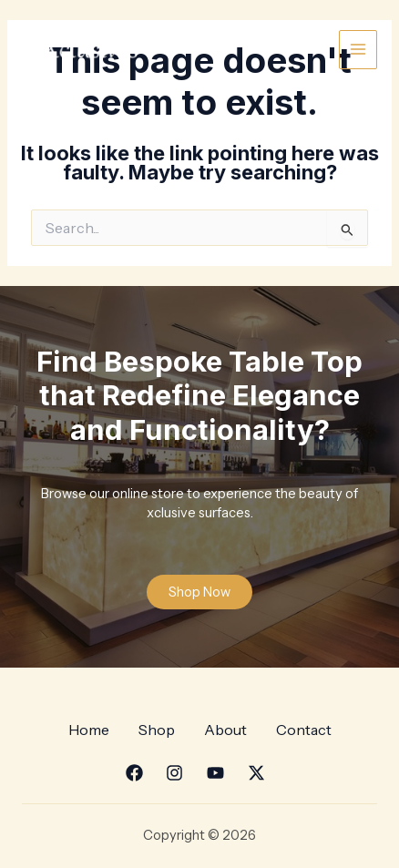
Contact (304, 730)
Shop (157, 730)
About (225, 730)
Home (89, 730)
